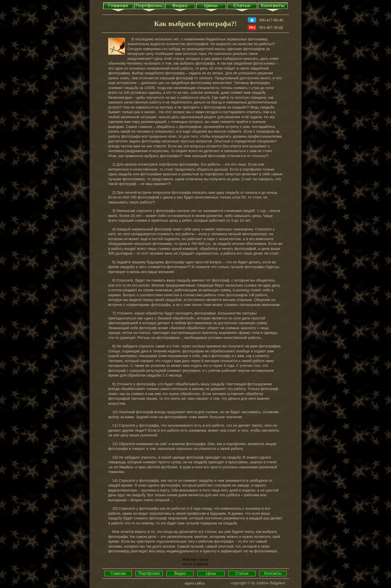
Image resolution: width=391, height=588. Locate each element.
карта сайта (195, 583)
